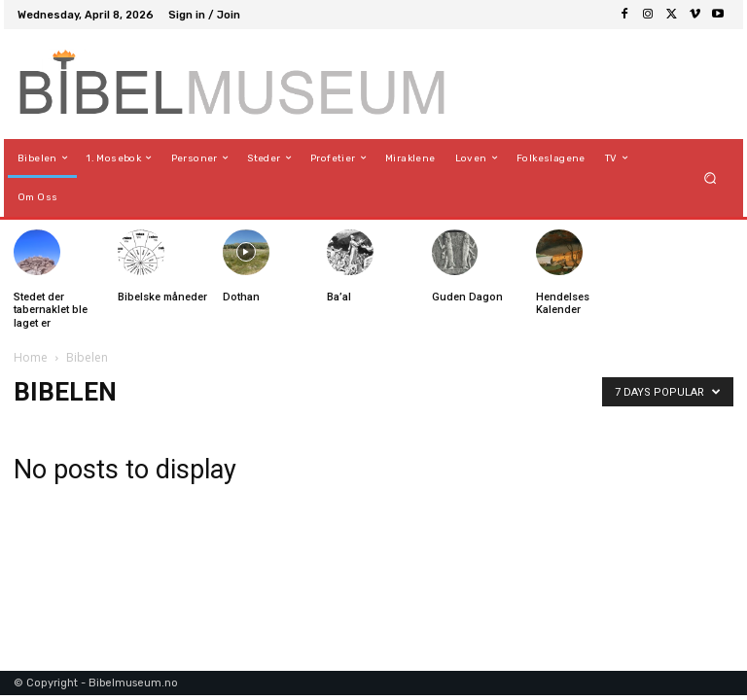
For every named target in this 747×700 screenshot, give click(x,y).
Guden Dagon (467, 297)
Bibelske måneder (162, 297)
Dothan (241, 297)
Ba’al (339, 297)
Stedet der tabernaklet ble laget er (51, 310)
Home (31, 357)
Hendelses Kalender (563, 303)
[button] (711, 177)
